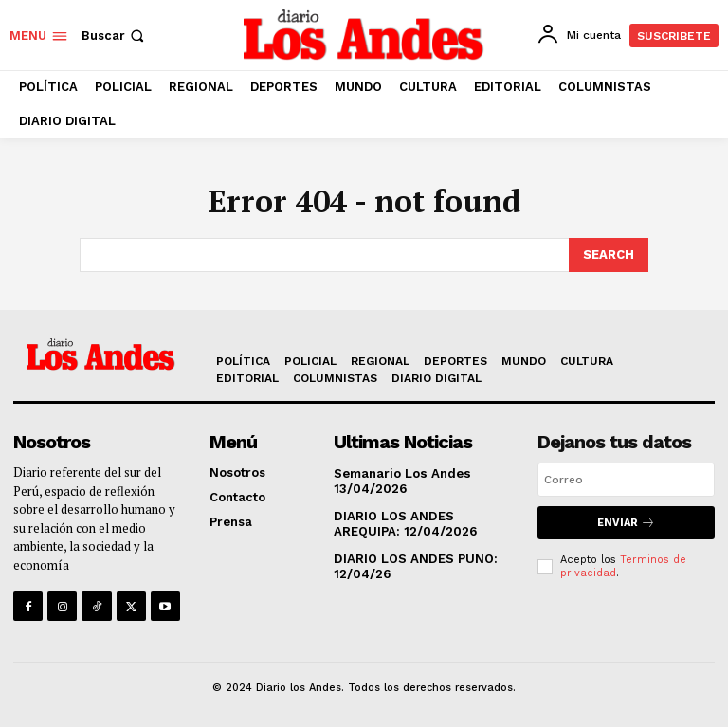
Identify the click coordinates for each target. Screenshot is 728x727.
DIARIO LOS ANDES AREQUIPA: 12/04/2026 (404, 524)
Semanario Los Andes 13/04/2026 (401, 481)
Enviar (626, 523)
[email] (626, 480)
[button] (115, 36)
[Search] (609, 255)
